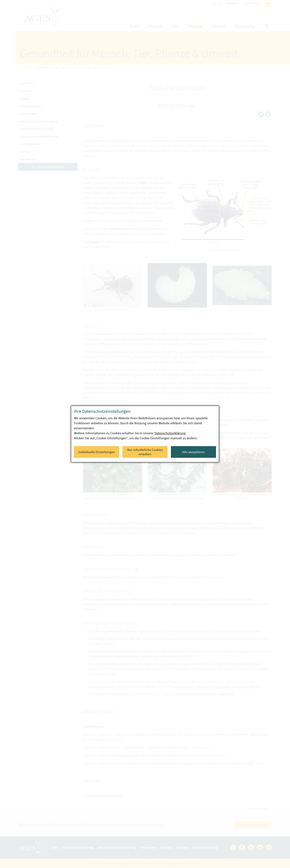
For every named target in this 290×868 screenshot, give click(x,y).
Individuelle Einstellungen (97, 452)
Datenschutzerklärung (170, 433)
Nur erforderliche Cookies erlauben (145, 452)
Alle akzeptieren (193, 452)
